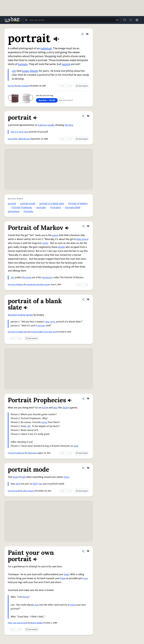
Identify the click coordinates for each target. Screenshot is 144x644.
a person (42, 125)
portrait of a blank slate (52, 204)
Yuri (13, 277)
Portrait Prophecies (22, 208)
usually (51, 125)
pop (37, 605)
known (26, 71)
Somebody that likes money (38, 285)
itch (44, 408)
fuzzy (67, 477)
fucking (21, 315)
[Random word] (117, 20)
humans (23, 64)
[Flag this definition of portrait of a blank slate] (88, 299)
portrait (11, 86)
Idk (29, 426)
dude (65, 408)
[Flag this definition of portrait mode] (88, 468)
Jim (14, 71)
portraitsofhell (73, 208)
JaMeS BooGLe (24, 139)
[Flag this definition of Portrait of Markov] (88, 226)
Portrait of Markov (78, 204)
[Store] (125, 20)
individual (46, 48)
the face (69, 125)
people (66, 64)
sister (45, 243)
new (47, 322)
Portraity (28, 211)
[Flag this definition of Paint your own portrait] (88, 551)
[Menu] (137, 20)
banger (29, 315)
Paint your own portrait (18, 623)
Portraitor (56, 208)
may (85, 578)
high (23, 477)
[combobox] (72, 20)
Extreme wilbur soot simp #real (44, 332)
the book (27, 277)
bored (26, 597)
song (52, 322)
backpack (47, 277)
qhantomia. (32, 453)
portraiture (14, 211)
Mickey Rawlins (37, 623)
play (55, 408)
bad (76, 446)
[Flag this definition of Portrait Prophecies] (88, 399)
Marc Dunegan (23, 86)
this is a (15, 132)
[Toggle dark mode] (131, 20)
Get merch (82, 86)
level (15, 477)
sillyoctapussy (29, 491)
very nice (24, 132)
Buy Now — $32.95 (47, 100)
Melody (34, 71)
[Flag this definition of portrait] (87, 34)
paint (73, 605)
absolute (12, 315)
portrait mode (28, 204)
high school (82, 239)
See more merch (66, 100)
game (55, 235)
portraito (41, 208)
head (67, 574)
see (41, 484)
